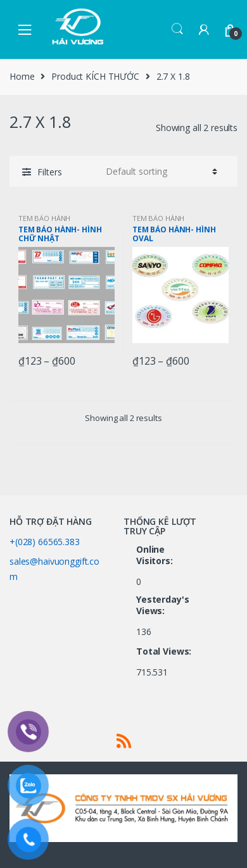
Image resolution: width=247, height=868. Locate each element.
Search (177, 29)
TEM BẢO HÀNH (44, 218)
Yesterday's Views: (162, 605)
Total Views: (165, 651)
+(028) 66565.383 (45, 542)
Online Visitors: (156, 555)
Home (22, 76)
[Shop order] (160, 172)
